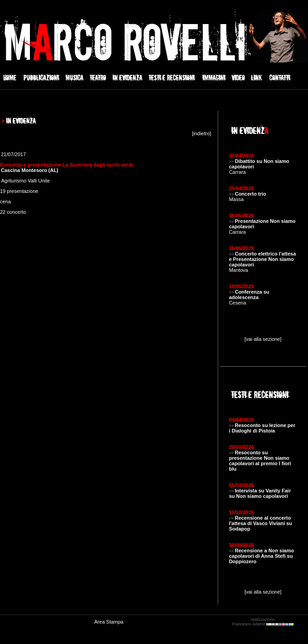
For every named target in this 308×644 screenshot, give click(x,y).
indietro (201, 133)
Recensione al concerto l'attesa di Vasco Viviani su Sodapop (261, 523)
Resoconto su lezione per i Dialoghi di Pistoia (262, 428)
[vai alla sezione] (263, 339)
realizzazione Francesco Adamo (263, 622)
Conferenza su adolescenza (249, 295)
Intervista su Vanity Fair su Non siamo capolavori (260, 493)
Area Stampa (109, 622)
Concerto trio (251, 194)
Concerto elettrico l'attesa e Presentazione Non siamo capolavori (263, 259)
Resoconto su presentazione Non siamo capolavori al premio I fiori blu (260, 461)
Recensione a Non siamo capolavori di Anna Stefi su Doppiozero (262, 556)
